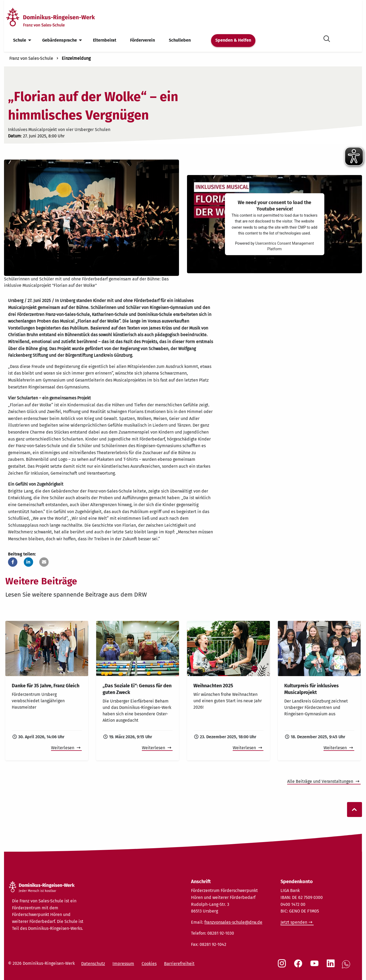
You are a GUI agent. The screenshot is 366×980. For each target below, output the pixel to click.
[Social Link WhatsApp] (347, 967)
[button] (13, 562)
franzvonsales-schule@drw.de (233, 922)
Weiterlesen (63, 748)
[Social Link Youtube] (316, 966)
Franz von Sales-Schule (31, 58)
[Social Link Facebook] (299, 966)
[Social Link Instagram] (283, 966)
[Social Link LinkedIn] (332, 966)
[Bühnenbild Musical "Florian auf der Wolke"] (91, 217)
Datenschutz (93, 964)
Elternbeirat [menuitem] (105, 40)
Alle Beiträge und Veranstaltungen (321, 781)
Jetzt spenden (294, 922)
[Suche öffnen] (327, 38)
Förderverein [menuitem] (143, 40)
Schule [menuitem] (20, 40)
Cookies (149, 964)
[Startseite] (60, 17)
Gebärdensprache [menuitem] (60, 40)
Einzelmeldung (76, 58)
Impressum (123, 964)
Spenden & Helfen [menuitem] (233, 40)
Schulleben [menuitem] (180, 40)
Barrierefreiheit (179, 964)
